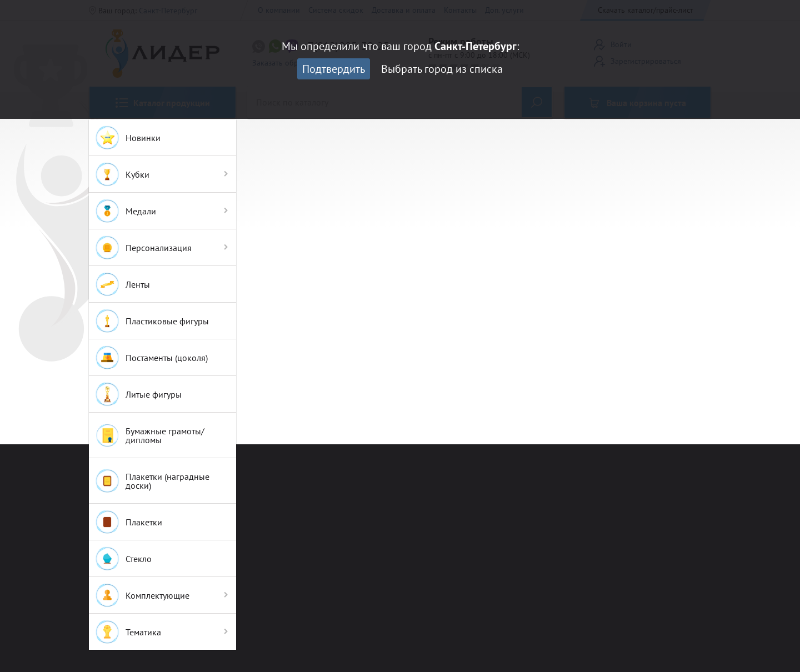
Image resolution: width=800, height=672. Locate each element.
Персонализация (143, 248)
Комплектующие (142, 595)
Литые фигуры (138, 394)
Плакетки (128, 522)
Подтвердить (334, 69)
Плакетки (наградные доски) (152, 481)
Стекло (123, 559)
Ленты (122, 284)
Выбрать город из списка (442, 69)
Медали (125, 211)
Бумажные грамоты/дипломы (149, 435)
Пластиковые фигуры (152, 321)
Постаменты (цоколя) (151, 358)
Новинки (127, 138)
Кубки (122, 174)
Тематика (128, 632)
